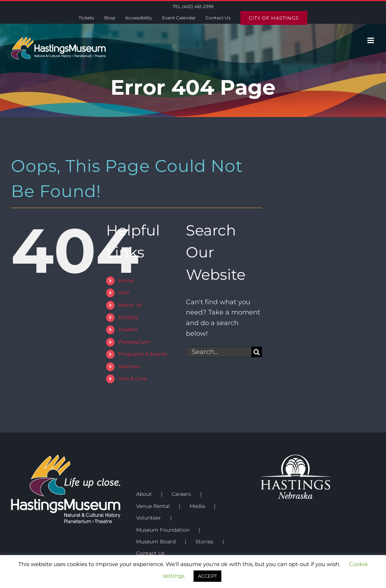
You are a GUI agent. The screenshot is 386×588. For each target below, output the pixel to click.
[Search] (257, 352)
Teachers (129, 366)
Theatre (128, 329)
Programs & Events (143, 354)
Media (197, 506)
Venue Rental (153, 506)
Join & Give (132, 378)
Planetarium (134, 342)
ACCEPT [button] (207, 576)
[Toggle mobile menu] (371, 40)
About (144, 494)
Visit (124, 293)
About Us (130, 305)
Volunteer (149, 518)
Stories (204, 542)
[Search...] (219, 352)
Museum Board (156, 542)
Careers (181, 494)
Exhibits (128, 317)
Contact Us (150, 553)
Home (126, 280)
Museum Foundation (163, 530)
